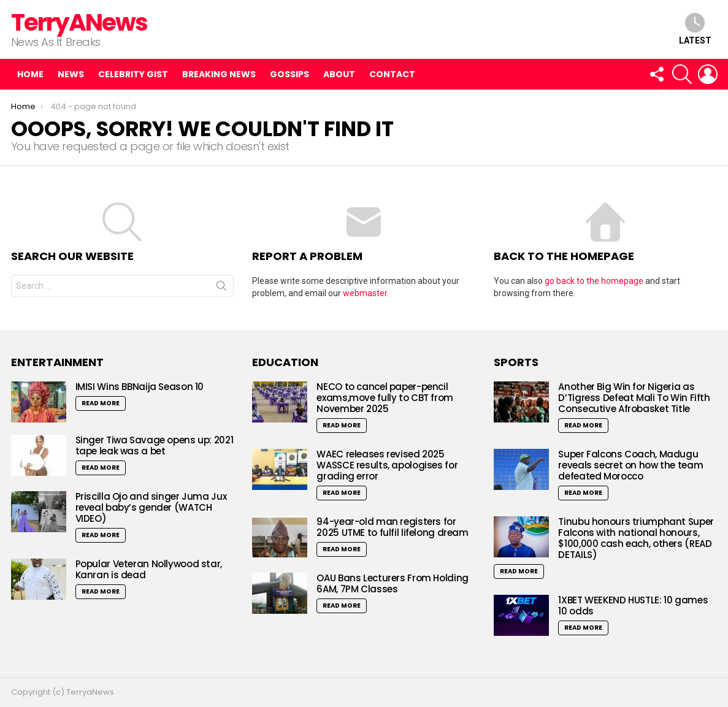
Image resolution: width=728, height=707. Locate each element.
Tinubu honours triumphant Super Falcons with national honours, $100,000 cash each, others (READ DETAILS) (636, 538)
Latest (695, 29)
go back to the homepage (594, 281)
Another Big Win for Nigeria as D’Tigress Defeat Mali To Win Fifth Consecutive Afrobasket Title (634, 398)
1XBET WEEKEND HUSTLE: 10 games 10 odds (633, 606)
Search (221, 288)
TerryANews (79, 22)
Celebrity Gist (133, 74)
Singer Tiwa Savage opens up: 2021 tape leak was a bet (155, 445)
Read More (101, 403)
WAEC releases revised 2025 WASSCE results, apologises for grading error (387, 465)
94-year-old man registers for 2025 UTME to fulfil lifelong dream (392, 527)
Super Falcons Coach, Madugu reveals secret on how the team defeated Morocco (630, 465)
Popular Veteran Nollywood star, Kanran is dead (149, 569)
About (339, 74)
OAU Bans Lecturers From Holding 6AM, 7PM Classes (392, 583)
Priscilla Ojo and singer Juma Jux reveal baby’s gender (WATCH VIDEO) (151, 507)
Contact (392, 74)
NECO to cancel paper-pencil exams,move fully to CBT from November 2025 (385, 398)
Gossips (289, 74)
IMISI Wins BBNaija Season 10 (140, 387)
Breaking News (219, 74)
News (71, 74)
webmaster (365, 293)
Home (30, 74)
